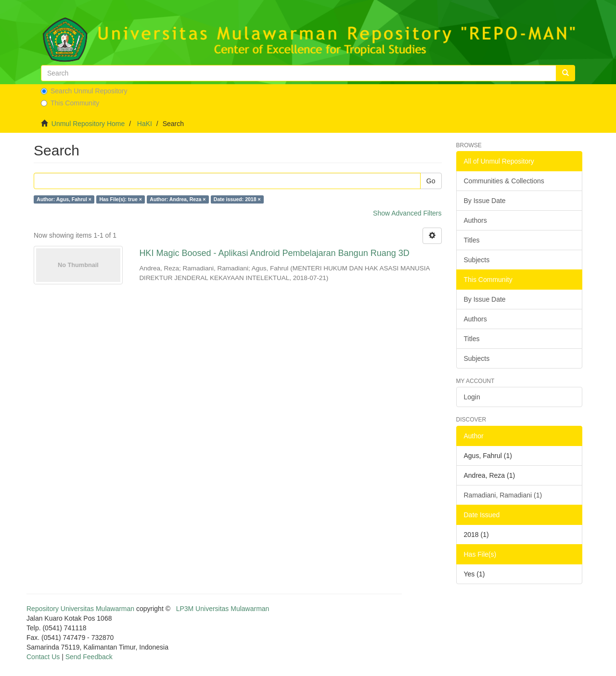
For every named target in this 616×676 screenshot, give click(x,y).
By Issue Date (485, 201)
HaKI (145, 124)
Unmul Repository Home (88, 124)
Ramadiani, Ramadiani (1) (503, 495)
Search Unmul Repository (84, 91)
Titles (472, 240)
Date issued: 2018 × (237, 199)
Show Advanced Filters (407, 213)
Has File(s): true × (120, 199)
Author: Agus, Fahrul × (64, 199)
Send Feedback (89, 657)
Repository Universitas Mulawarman (80, 609)
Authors (475, 220)
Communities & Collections (504, 181)
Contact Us (43, 657)
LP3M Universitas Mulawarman (223, 609)
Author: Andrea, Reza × (178, 199)
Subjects (477, 260)
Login (472, 397)
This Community (70, 103)
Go (431, 181)
